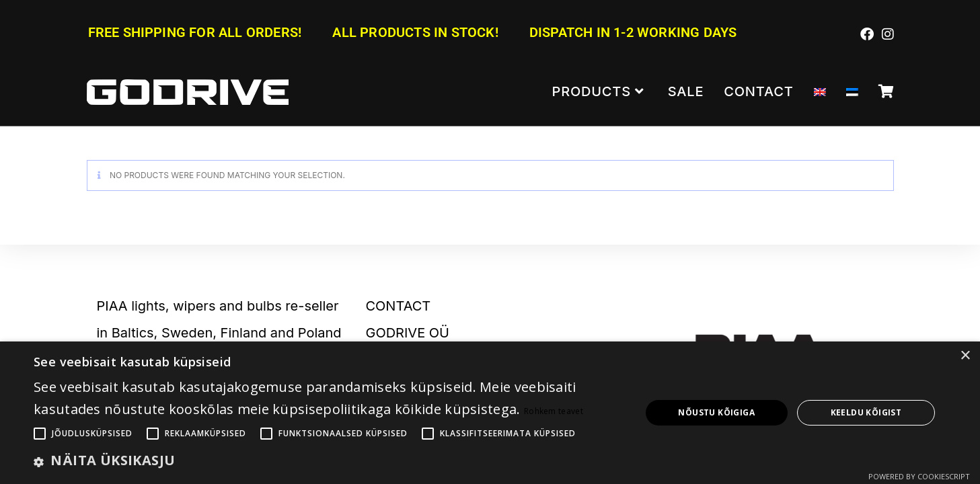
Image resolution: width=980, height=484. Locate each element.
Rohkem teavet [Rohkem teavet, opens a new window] (554, 411)
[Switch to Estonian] (852, 92)
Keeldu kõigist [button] (866, 412)
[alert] (490, 413)
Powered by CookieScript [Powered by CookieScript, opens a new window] (919, 476)
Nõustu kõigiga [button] (716, 412)
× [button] (965, 356)
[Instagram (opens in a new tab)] (886, 33)
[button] (328, 460)
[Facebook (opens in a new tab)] (867, 33)
